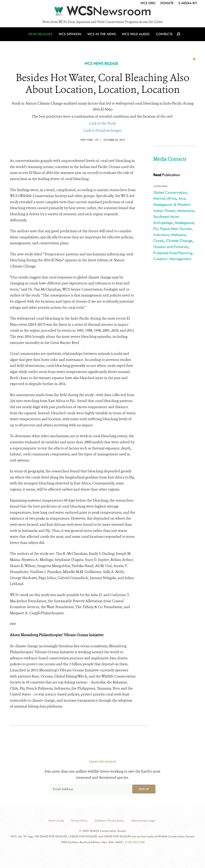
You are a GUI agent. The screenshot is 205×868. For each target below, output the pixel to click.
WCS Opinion (71, 36)
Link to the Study (103, 123)
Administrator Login (143, 821)
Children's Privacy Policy (109, 821)
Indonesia (161, 235)
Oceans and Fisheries (171, 247)
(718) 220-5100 (135, 842)
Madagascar (184, 223)
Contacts (163, 36)
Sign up (144, 789)
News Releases (41, 36)
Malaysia (178, 235)
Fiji (156, 229)
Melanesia (186, 211)
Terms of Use (56, 821)
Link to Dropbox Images (102, 130)
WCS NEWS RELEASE (101, 64)
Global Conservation (170, 192)
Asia (182, 198)
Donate (167, 3)
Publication (167, 175)
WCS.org (148, 3)
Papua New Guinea (176, 229)
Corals (159, 241)
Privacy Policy (79, 821)
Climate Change (179, 241)
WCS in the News (102, 36)
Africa (172, 198)
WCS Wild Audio (136, 36)
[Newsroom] (102, 12)
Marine (159, 198)
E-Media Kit (188, 3)
